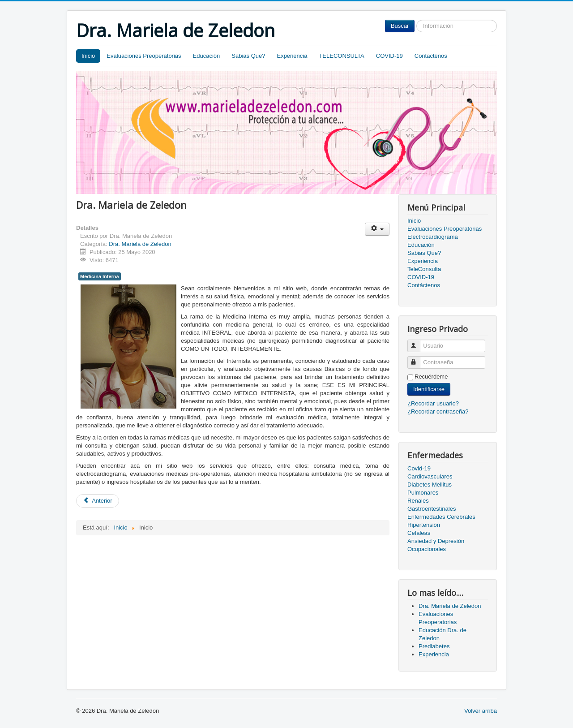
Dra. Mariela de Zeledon (140, 244)
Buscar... (415, 20)
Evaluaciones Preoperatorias (144, 56)
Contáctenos (424, 285)
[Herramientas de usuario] (377, 229)
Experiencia (292, 56)
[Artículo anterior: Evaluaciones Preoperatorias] (98, 501)
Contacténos (431, 56)
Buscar (400, 26)
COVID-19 (389, 56)
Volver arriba (481, 711)
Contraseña (418, 359)
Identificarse (429, 389)
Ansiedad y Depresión (436, 541)
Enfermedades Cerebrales (441, 517)
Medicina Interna (100, 276)
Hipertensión (424, 525)
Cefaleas (419, 533)
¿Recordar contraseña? (438, 411)
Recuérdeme (431, 377)
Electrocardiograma (433, 237)
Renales (418, 501)
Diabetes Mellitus (430, 485)
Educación (207, 56)
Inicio (88, 56)
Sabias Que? (248, 56)
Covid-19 (419, 468)
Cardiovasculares (430, 476)
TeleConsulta (424, 269)
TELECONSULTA (341, 56)
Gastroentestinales (432, 509)
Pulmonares (423, 493)
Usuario (418, 342)
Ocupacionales (427, 549)
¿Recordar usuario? (433, 403)
